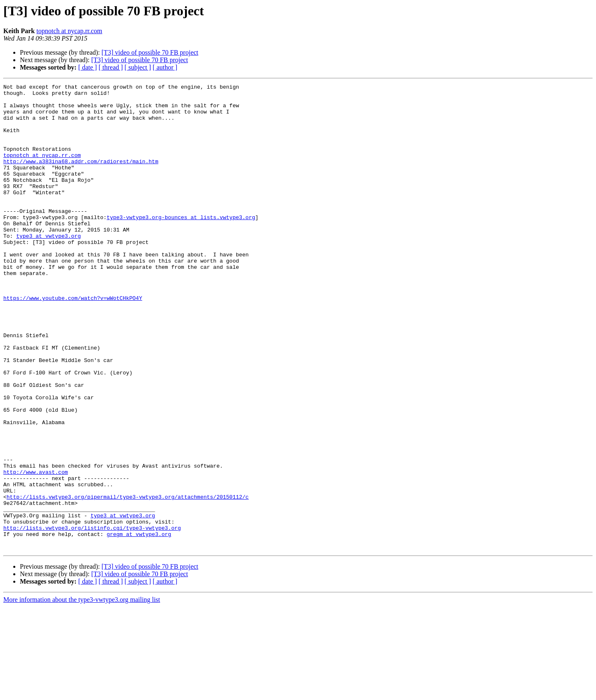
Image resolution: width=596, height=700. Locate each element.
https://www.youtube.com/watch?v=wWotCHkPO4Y (73, 341)
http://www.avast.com (36, 550)
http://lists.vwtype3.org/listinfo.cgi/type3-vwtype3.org (92, 617)
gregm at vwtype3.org (139, 625)
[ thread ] (111, 67)
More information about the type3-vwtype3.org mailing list (82, 693)
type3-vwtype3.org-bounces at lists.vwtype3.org (181, 244)
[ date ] (88, 67)
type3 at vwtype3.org (48, 267)
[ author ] (165, 67)
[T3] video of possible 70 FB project (150, 52)
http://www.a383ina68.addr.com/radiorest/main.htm (81, 177)
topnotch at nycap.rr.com (69, 31)
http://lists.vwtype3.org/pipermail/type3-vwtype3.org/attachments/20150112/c (128, 580)
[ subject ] (138, 67)
